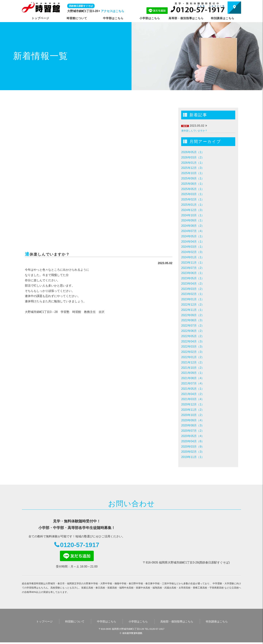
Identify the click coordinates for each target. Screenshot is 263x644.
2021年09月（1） (193, 373)
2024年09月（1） (193, 220)
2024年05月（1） (193, 236)
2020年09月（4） (193, 420)
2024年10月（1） (193, 215)
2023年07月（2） (193, 268)
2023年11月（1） (193, 263)
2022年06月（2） (193, 331)
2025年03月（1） (193, 194)
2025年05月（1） (193, 189)
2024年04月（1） (193, 242)
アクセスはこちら (113, 11)
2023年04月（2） (193, 284)
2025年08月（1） (193, 184)
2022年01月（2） (193, 357)
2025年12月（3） (193, 168)
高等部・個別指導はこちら (186, 18)
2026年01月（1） (193, 163)
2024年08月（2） (193, 226)
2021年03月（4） (193, 399)
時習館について (77, 18)
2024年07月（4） (193, 231)
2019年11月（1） (193, 457)
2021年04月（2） (193, 394)
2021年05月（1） (193, 389)
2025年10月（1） (193, 173)
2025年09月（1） (193, 178)
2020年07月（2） (193, 431)
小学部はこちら (150, 18)
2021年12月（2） (193, 362)
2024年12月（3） (193, 210)
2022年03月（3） (193, 347)
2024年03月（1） (193, 247)
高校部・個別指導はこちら (177, 623)
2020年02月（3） (193, 452)
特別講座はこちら (223, 18)
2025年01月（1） (193, 205)
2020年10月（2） (193, 415)
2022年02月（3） (193, 352)
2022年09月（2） (193, 315)
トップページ (40, 18)
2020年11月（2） (193, 410)
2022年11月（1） (193, 310)
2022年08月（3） (193, 320)
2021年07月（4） (193, 383)
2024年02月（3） (193, 252)
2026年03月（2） (193, 157)
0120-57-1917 (80, 546)
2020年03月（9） (193, 447)
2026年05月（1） (193, 152)
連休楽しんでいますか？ (194, 131)
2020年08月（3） (193, 425)
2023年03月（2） (193, 289)
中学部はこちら (113, 18)
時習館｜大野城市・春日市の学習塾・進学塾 (41, 7)
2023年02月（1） (193, 294)
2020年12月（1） (193, 404)
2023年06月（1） (193, 273)
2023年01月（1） (193, 299)
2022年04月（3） (193, 341)
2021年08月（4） (193, 378)
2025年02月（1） (193, 199)
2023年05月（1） (193, 278)
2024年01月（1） (193, 257)
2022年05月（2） (193, 336)
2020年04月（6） (193, 441)
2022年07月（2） (193, 326)
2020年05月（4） (193, 436)
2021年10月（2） (193, 368)
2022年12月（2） (193, 305)
